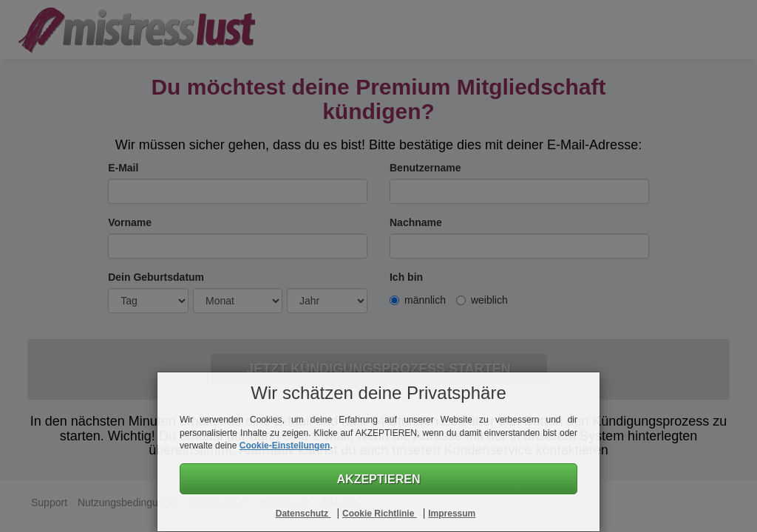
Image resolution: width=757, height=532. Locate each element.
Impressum (452, 514)
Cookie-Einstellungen (285, 446)
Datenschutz (303, 514)
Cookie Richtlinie (380, 514)
